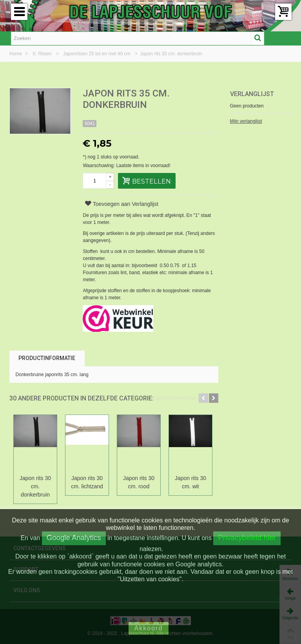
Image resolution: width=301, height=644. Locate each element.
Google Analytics (74, 538)
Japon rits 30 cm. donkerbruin (35, 486)
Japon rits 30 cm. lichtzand (87, 482)
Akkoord (149, 628)
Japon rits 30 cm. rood (139, 482)
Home (16, 54)
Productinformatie (47, 358)
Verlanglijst (252, 94)
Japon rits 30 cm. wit (190, 482)
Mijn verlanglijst (246, 121)
